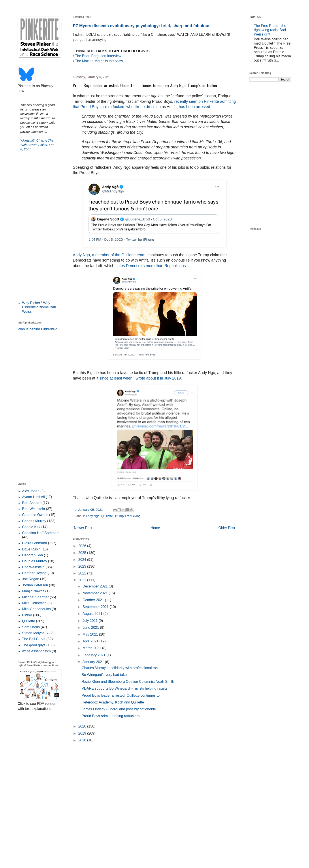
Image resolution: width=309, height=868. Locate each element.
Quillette (107, 516)
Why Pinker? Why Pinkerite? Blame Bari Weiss (39, 307)
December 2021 (96, 586)
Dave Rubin (31, 549)
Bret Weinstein (34, 509)
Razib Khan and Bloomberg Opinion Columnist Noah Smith (128, 682)
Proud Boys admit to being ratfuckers (111, 716)
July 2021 (91, 621)
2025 (83, 553)
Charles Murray (34, 521)
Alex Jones (31, 491)
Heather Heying (34, 573)
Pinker (27, 615)
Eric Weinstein (33, 567)
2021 (83, 580)
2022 (83, 573)
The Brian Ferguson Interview (98, 56)
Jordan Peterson (35, 585)
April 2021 (91, 641)
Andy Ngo (93, 516)
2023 (83, 566)
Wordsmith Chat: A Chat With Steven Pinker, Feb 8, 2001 (37, 145)
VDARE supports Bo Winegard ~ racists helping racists (125, 688)
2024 (83, 560)
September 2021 (96, 607)
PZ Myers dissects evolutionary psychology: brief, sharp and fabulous (142, 26)
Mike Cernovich (34, 603)
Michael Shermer (35, 597)
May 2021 (91, 634)
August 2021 (93, 614)
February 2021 (95, 655)
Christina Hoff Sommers (41, 533)
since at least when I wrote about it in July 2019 (140, 378)
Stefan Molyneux (35, 633)
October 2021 (94, 600)
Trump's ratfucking (127, 516)
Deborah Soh (32, 555)
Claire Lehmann (35, 543)
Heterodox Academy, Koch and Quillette (113, 702)
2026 (83, 546)
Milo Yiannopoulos (36, 609)
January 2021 (94, 662)
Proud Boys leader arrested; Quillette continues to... (122, 695)
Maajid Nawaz (33, 591)
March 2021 (92, 648)
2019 (83, 733)
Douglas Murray (35, 561)
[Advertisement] (39, 227)
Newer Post (83, 528)
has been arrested (194, 107)
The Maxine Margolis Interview (99, 61)
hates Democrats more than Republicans (151, 266)
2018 (83, 740)
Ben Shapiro (32, 503)
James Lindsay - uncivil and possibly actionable (119, 709)
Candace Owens (35, 515)
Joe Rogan (31, 579)
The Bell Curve (34, 639)
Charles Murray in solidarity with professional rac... (121, 668)
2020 (83, 726)
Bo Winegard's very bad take (104, 675)
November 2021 (96, 593)
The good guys (34, 645)
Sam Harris (31, 627)
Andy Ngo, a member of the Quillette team (109, 255)
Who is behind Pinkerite (36, 329)
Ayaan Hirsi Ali (33, 497)
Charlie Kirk (31, 527)
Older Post (227, 528)
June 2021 (91, 628)
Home (155, 528)
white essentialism (36, 651)
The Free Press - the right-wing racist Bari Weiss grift (270, 30)
